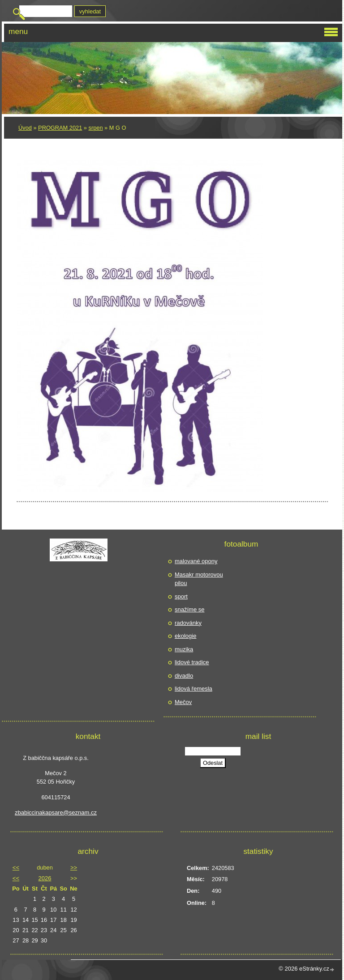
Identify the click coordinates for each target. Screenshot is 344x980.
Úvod (25, 128)
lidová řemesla (193, 689)
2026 (45, 878)
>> (74, 868)
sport (181, 596)
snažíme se (189, 609)
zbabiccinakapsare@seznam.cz (56, 812)
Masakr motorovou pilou (199, 579)
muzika (184, 649)
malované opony (196, 561)
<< (16, 868)
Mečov (183, 702)
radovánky (188, 623)
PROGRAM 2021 (60, 128)
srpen (96, 128)
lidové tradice (192, 662)
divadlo (184, 676)
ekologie (185, 636)
